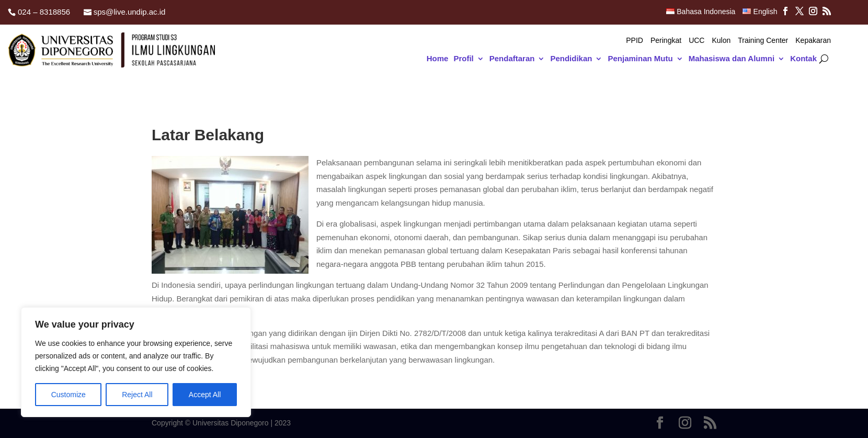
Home (438, 59)
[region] (136, 362)
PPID (635, 41)
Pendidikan (571, 59)
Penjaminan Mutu (640, 59)
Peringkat (666, 41)
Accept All (205, 395)
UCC (696, 41)
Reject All (137, 395)
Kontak (803, 59)
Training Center (763, 41)
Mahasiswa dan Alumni (732, 59)
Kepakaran (813, 41)
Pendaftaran (512, 59)
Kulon (721, 41)
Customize (68, 395)
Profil (463, 59)
